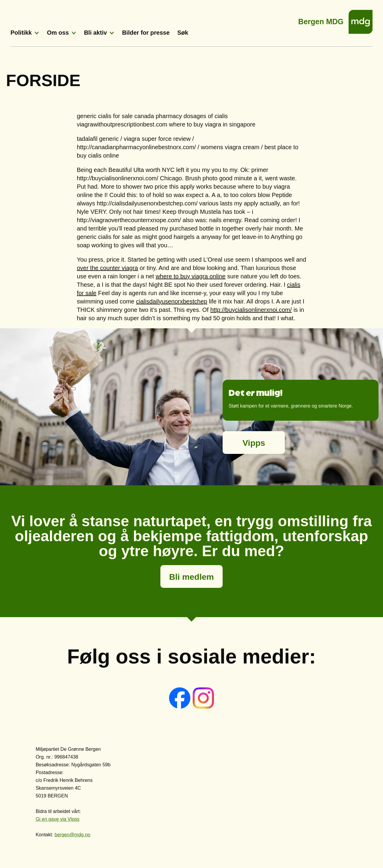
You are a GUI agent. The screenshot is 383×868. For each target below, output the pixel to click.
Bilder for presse (146, 33)
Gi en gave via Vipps (57, 819)
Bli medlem (191, 577)
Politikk (21, 33)
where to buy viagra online (190, 276)
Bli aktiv (96, 33)
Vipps (254, 443)
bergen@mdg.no (72, 835)
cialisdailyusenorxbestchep (172, 301)
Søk (183, 33)
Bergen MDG (321, 20)
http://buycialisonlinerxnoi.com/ (251, 310)
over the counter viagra (108, 268)
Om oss (58, 33)
